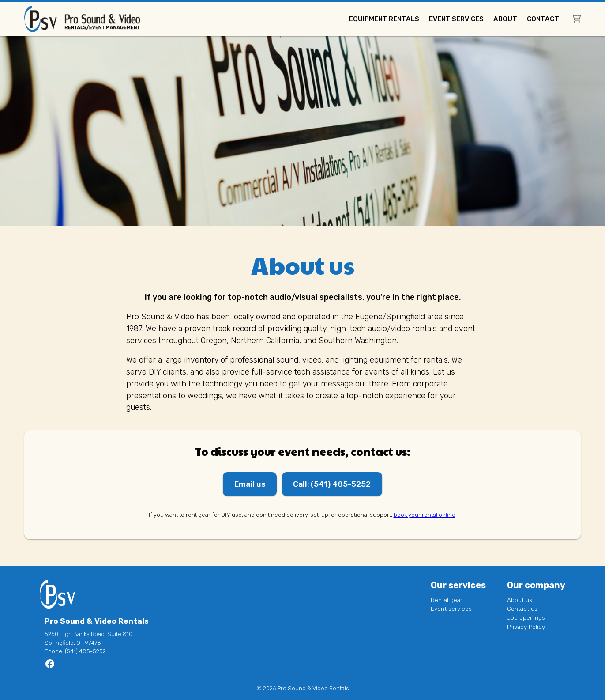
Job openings (526, 618)
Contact (543, 19)
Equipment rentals (384, 19)
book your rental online (425, 515)
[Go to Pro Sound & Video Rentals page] (50, 667)
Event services (456, 19)
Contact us (522, 609)
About (505, 19)
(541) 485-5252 (85, 652)
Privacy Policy (526, 627)
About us (520, 600)
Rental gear (447, 600)
